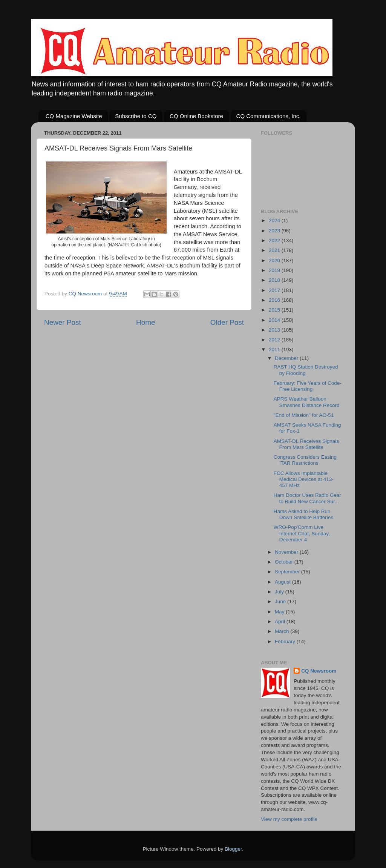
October (285, 562)
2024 (275, 220)
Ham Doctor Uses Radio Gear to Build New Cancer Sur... (307, 498)
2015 (275, 310)
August (283, 582)
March (283, 631)
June (281, 601)
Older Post (227, 322)
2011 (275, 350)
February (286, 641)
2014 (275, 320)
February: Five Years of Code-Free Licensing (308, 386)
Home (146, 322)
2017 (275, 290)
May (280, 612)
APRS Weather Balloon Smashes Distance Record (307, 402)
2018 (275, 280)
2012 (275, 340)
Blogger (233, 849)
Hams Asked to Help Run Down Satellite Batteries (303, 514)
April (281, 621)
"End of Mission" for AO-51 (304, 415)
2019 (275, 270)
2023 (275, 231)
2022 (275, 240)
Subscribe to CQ (136, 116)
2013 (275, 330)
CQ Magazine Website (74, 116)
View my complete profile (289, 819)
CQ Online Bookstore (196, 116)
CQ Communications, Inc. (269, 116)
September (288, 572)
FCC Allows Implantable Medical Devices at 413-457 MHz (304, 479)
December (287, 358)
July (280, 592)
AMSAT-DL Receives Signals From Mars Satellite (306, 444)
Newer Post (63, 322)
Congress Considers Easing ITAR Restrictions (305, 460)
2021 (275, 250)
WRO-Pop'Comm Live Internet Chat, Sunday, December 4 (302, 533)
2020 (275, 260)
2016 (275, 300)
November (287, 552)
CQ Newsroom (319, 671)
